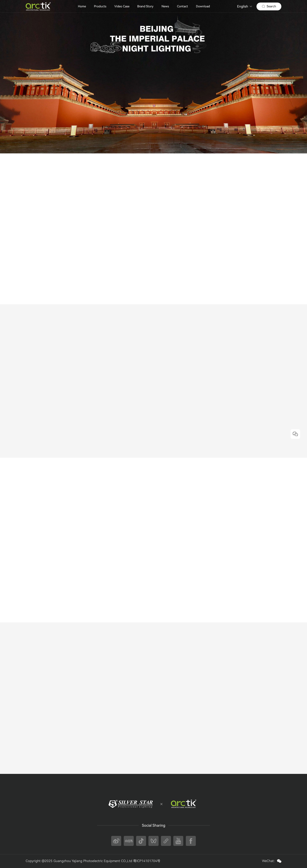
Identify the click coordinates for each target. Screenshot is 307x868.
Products (100, 6)
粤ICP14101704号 (147, 861)
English (243, 6)
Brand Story (145, 6)
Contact (182, 6)
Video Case (122, 6)
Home (82, 6)
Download (203, 6)
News (165, 6)
